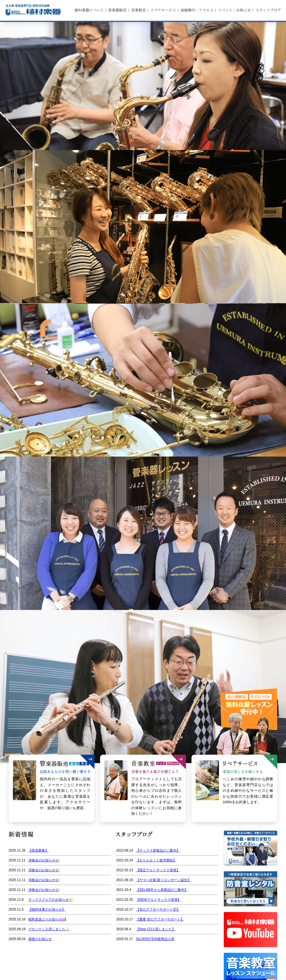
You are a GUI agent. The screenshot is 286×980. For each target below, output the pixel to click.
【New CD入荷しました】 (156, 929)
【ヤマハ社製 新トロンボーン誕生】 (163, 880)
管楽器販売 (117, 10)
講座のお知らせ (40, 939)
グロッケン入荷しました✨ (49, 929)
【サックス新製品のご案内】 (158, 850)
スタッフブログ (268, 10)
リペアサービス (163, 10)
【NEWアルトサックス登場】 (158, 900)
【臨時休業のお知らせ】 (47, 909)
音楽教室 (139, 10)
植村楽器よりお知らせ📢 (47, 919)
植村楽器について (89, 10)
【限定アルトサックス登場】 (158, 870)
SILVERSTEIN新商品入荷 (155, 939)
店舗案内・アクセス (197, 10)
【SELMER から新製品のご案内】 (162, 890)
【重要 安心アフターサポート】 (160, 919)
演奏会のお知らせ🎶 (44, 860)
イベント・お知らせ (234, 10)
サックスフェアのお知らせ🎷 (51, 900)
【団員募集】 (38, 850)
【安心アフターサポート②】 (158, 909)
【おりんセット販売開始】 (156, 860)
